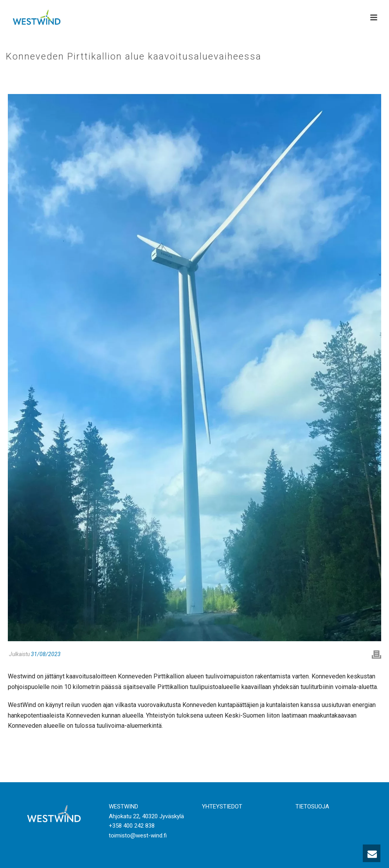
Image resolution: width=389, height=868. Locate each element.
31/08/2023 (46, 654)
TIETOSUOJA (312, 807)
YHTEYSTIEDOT (222, 807)
